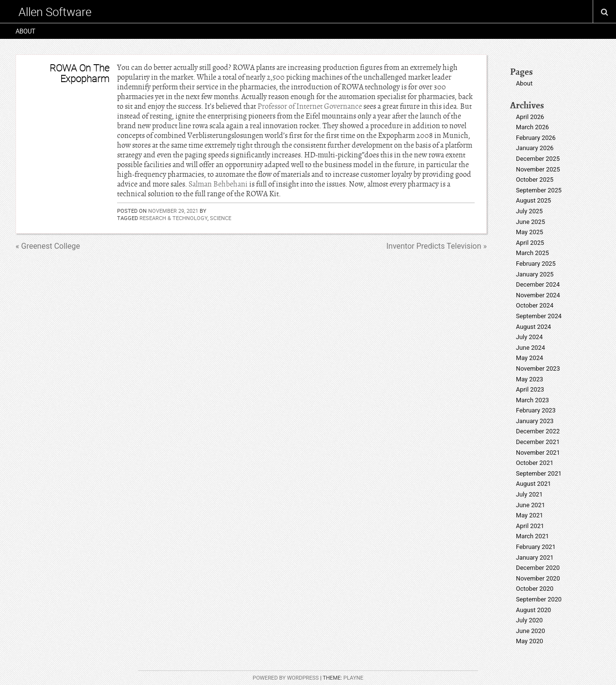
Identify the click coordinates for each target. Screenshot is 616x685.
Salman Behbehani (218, 184)
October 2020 (535, 589)
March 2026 (532, 127)
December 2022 (538, 431)
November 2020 (538, 578)
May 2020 (530, 641)
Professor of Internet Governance (310, 106)
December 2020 (538, 568)
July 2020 (529, 620)
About (26, 31)
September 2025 (539, 190)
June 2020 (530, 631)
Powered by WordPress (286, 678)
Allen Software (55, 12)
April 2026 (530, 117)
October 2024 (535, 305)
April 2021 (530, 526)
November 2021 (538, 453)
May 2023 (530, 379)
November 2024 (538, 295)
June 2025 (530, 222)
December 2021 (538, 442)
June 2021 (530, 505)
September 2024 (539, 316)
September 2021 (539, 473)
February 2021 (536, 547)
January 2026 (535, 148)
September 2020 (539, 599)
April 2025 (530, 243)
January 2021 (535, 557)
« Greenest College (48, 246)
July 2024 (529, 337)
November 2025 (538, 169)
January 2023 (535, 421)
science (221, 218)
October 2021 (535, 463)
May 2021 (530, 515)
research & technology (173, 218)
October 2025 (535, 180)
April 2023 (530, 389)
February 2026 (536, 138)
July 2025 (529, 211)
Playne (353, 678)
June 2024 (530, 348)
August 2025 (533, 200)
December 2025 (538, 159)
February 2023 (536, 410)
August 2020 (533, 610)
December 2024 (538, 284)
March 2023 (532, 400)
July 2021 (529, 494)
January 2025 (535, 274)
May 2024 (530, 358)
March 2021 (532, 536)
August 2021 (533, 484)
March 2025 (532, 253)
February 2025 (536, 264)
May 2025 (530, 232)
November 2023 (538, 368)
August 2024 (533, 327)
